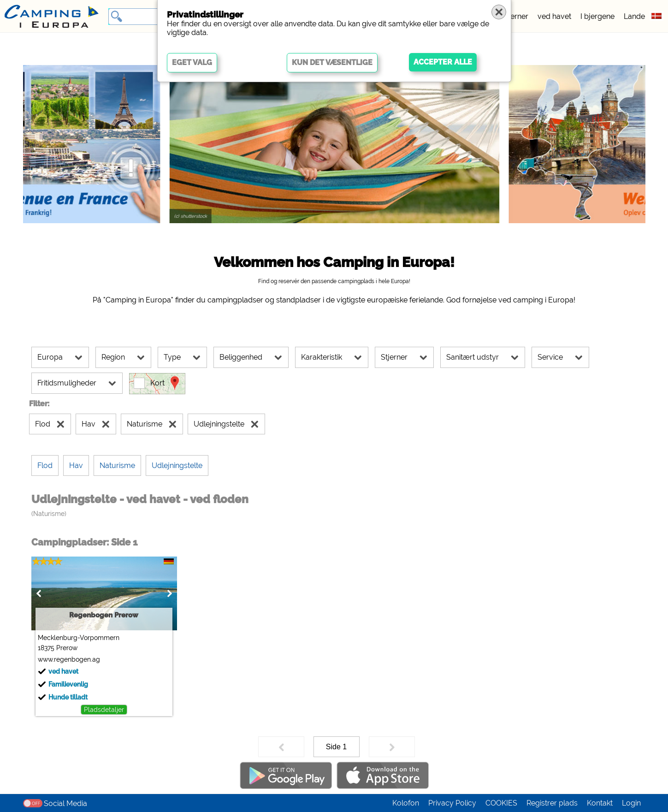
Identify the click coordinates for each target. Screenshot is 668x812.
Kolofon (406, 803)
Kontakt (600, 803)
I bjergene (597, 16)
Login (631, 803)
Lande (634, 16)
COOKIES (501, 803)
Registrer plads (552, 803)
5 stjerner (512, 16)
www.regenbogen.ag (69, 659)
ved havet (554, 16)
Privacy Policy (452, 803)
